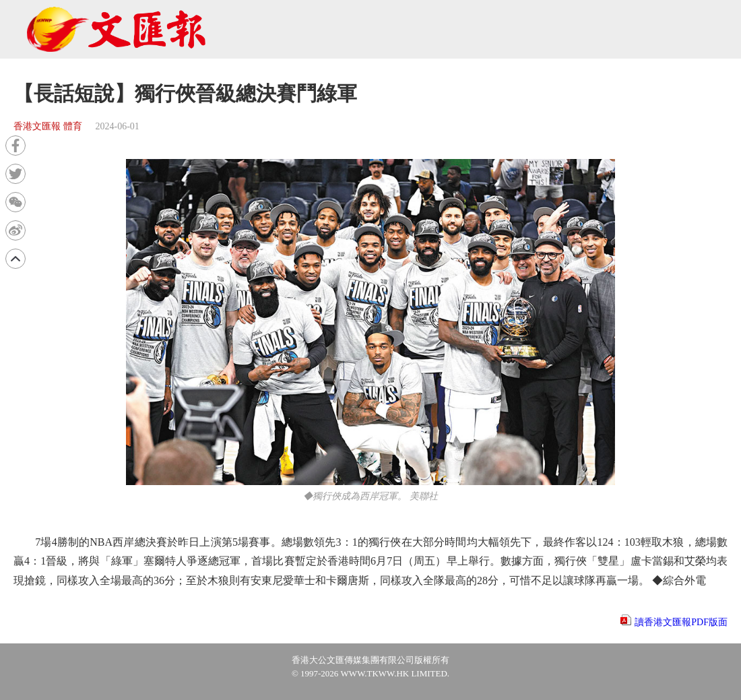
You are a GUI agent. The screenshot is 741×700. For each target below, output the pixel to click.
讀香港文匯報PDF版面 (681, 622)
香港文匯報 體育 (48, 126)
